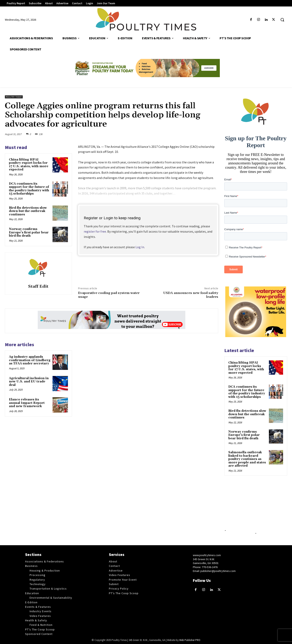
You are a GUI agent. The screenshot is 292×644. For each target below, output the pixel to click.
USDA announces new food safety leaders (191, 295)
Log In (140, 247)
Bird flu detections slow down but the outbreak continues (28, 211)
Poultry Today (14, 97)
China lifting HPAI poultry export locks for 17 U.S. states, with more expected (29, 165)
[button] (282, 20)
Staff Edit (38, 287)
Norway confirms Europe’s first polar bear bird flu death (29, 232)
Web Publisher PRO (190, 640)
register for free (95, 231)
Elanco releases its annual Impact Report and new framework (27, 403)
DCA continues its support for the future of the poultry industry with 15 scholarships (29, 189)
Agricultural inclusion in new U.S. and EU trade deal (29, 382)
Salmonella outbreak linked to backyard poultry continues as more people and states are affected (247, 459)
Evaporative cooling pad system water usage (109, 295)
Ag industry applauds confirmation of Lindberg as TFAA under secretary (30, 360)
